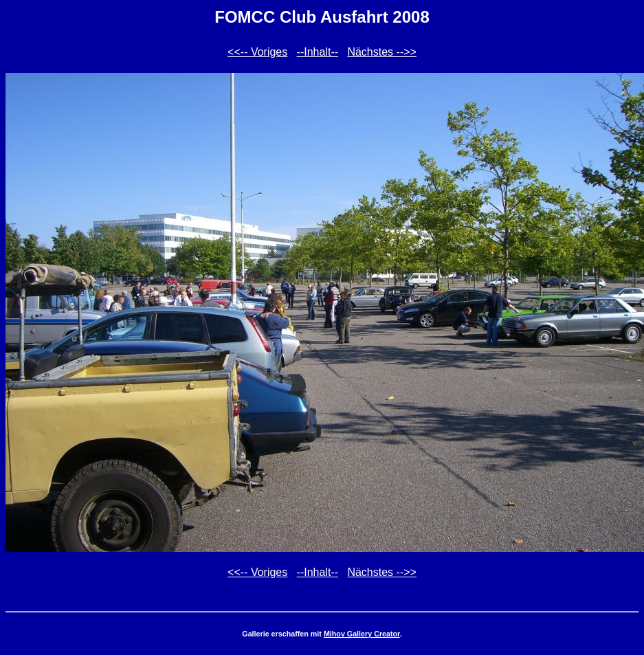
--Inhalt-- (318, 52)
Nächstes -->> (381, 52)
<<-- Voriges (257, 52)
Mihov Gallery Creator (362, 634)
